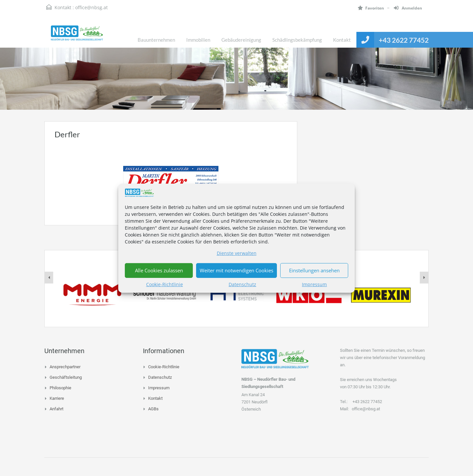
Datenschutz (242, 284)
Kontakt (342, 40)
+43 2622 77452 (404, 40)
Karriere (57, 398)
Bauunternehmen (156, 40)
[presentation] (49, 278)
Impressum (314, 284)
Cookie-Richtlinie (165, 284)
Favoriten (371, 8)
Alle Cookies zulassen (159, 270)
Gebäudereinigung (241, 40)
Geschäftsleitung (66, 377)
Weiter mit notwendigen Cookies (236, 270)
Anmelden (408, 8)
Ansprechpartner (65, 367)
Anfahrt (56, 409)
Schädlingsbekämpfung (297, 40)
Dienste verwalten (237, 253)
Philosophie (60, 388)
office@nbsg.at (91, 7)
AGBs (153, 409)
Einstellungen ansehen (314, 270)
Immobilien (198, 40)
